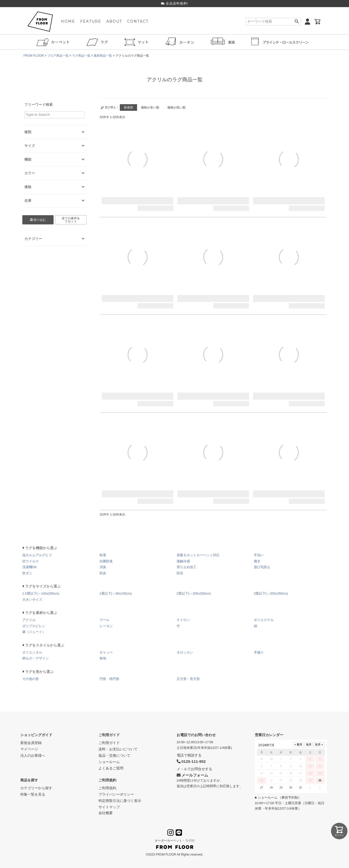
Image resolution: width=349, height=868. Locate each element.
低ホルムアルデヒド (37, 555)
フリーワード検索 (39, 104)
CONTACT (138, 22)
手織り (259, 652)
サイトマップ (109, 807)
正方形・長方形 (188, 679)
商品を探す (29, 780)
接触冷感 (183, 561)
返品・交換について (114, 755)
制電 (103, 555)
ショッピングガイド (36, 735)
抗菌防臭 (106, 561)
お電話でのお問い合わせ (196, 735)
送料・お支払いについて (118, 749)
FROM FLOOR (34, 56)
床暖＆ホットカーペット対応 (198, 555)
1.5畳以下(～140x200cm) (41, 593)
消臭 (103, 567)
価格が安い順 (150, 107)
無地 (103, 658)
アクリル (29, 620)
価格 (54, 187)
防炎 (103, 573)
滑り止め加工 (187, 567)
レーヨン (106, 626)
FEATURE (91, 22)
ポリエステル (264, 620)
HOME (68, 22)
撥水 (257, 561)
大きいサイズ (32, 600)
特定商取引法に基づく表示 (120, 801)
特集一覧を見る (33, 794)
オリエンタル (32, 652)
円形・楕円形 (109, 679)
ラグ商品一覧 (81, 56)
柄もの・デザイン (36, 658)
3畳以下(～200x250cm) (271, 593)
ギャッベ (106, 652)
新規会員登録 (31, 743)
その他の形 (31, 679)
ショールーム (109, 762)
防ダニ (27, 573)
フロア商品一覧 (58, 56)
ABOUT (114, 22)
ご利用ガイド (109, 735)
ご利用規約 (107, 780)
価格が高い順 (177, 107)
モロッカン (185, 652)
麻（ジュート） (34, 632)
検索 (297, 22)
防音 (180, 573)
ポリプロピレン (34, 626)
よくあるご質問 (111, 768)
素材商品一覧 (103, 56)
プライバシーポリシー (116, 794)
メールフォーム (192, 775)
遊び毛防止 (262, 567)
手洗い (259, 555)
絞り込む (38, 220)
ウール (104, 620)
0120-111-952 (191, 761)
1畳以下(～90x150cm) (116, 593)
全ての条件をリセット (71, 220)
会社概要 (106, 813)
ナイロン (183, 620)
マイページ (29, 749)
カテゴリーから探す (36, 788)
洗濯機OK (30, 567)
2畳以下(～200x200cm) (194, 593)
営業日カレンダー (269, 735)
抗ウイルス (31, 561)
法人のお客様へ (33, 755)
